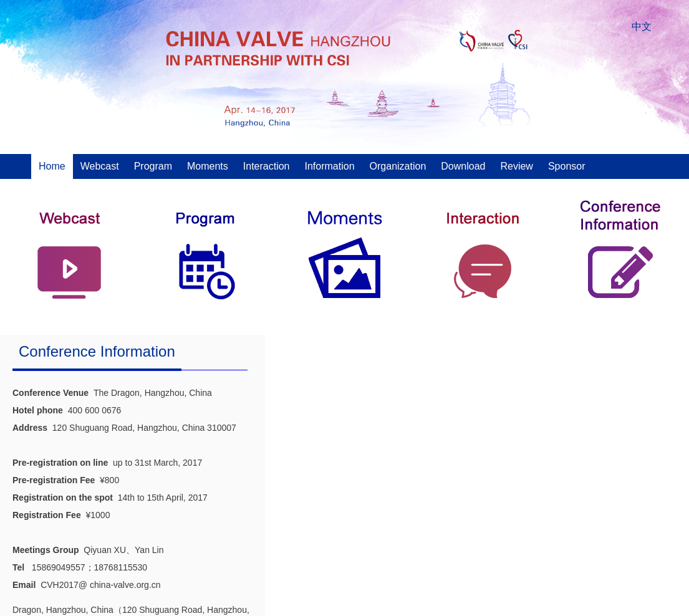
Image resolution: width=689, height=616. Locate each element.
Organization (398, 166)
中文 (642, 26)
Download (463, 166)
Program (153, 166)
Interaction (267, 166)
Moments (208, 166)
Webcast (100, 166)
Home (52, 166)
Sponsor (567, 166)
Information (330, 166)
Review (516, 166)
